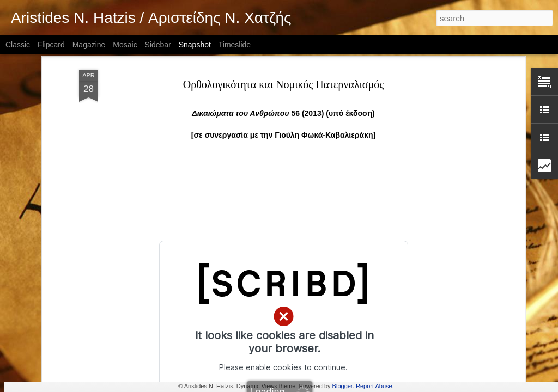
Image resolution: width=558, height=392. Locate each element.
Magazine (89, 45)
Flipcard (51, 45)
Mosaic (125, 45)
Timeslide (235, 45)
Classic (18, 45)
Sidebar (158, 45)
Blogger (342, 386)
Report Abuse (374, 386)
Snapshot (195, 45)
